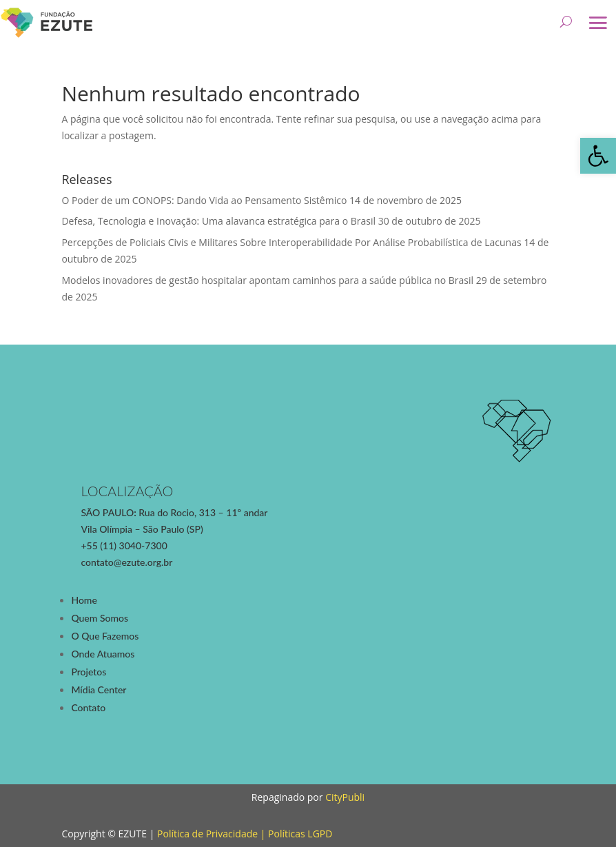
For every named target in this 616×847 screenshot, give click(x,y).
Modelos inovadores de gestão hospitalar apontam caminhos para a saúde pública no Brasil (267, 280)
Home (84, 600)
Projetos (89, 672)
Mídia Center (99, 690)
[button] (598, 156)
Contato (88, 707)
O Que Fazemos (105, 636)
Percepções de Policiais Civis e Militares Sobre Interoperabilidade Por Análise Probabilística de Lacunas (291, 242)
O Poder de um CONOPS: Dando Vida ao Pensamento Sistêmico (204, 200)
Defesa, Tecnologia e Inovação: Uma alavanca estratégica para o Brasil (218, 221)
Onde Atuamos (103, 654)
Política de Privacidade (207, 834)
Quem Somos (100, 618)
